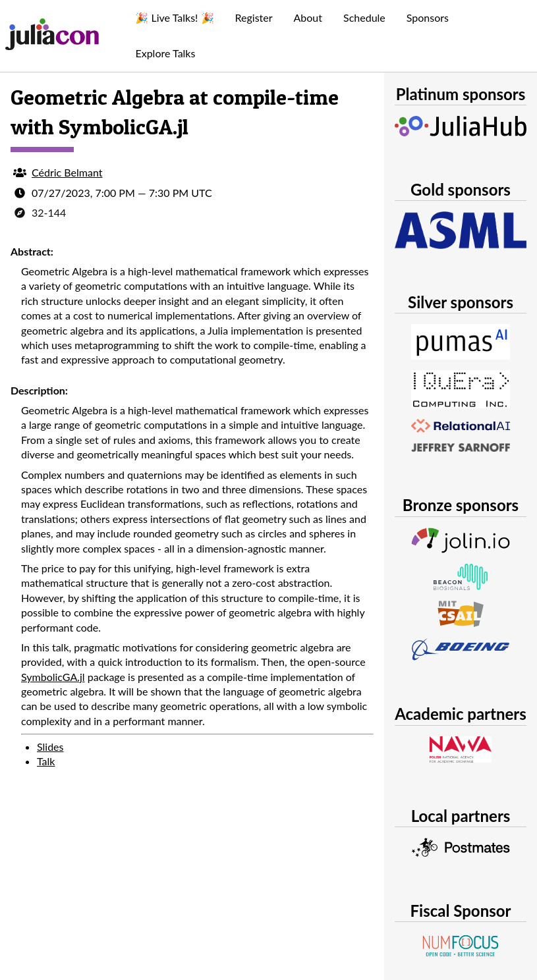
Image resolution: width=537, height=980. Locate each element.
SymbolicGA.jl (53, 677)
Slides (50, 747)
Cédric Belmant (67, 172)
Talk (46, 761)
